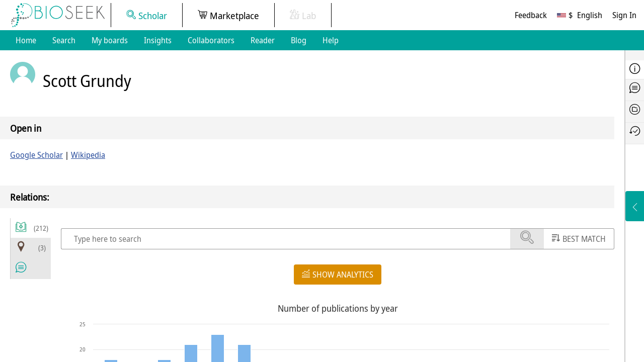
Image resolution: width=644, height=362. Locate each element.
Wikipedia (88, 155)
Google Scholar (36, 155)
